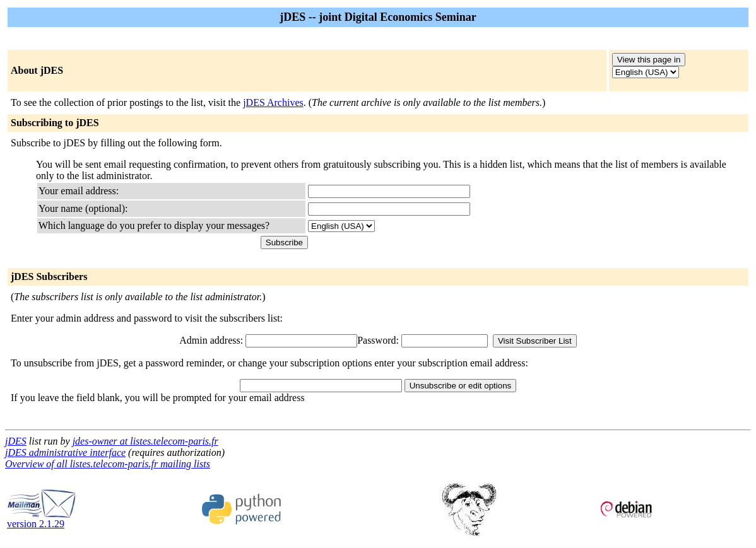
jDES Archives (273, 102)
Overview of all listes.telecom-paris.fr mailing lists (108, 464)
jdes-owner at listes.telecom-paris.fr (145, 441)
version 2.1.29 (42, 519)
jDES (16, 441)
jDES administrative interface (65, 452)
